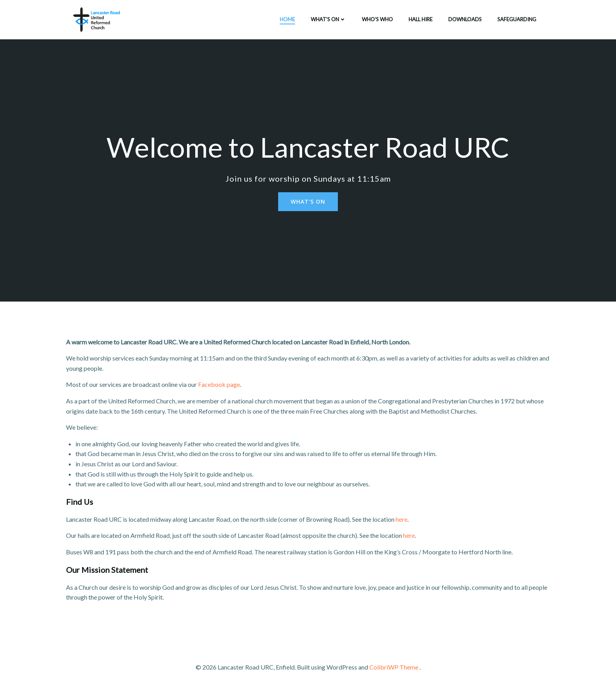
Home (287, 19)
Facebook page (219, 384)
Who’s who (377, 19)
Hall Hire (421, 19)
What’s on (328, 19)
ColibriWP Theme (394, 667)
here (401, 519)
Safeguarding (517, 19)
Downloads (465, 19)
